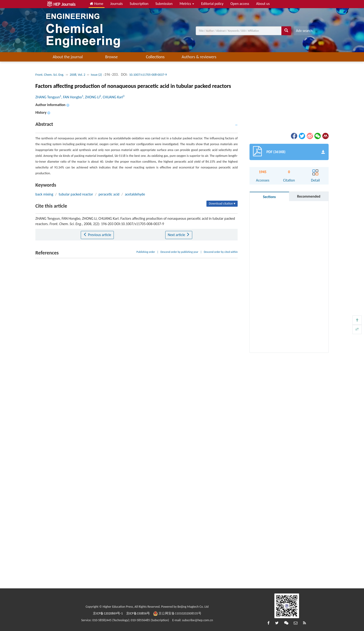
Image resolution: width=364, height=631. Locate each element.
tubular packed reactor (76, 194)
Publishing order (146, 252)
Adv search (304, 31)
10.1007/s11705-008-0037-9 (148, 75)
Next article (179, 235)
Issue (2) (96, 75)
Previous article (97, 235)
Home (97, 4)
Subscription (139, 4)
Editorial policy (212, 4)
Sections (269, 197)
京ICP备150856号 (138, 613)
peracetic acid (109, 194)
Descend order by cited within (221, 252)
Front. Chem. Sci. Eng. (50, 75)
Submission (164, 4)
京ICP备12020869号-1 (108, 613)
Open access (240, 4)
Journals (117, 4)
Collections (155, 57)
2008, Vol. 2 (77, 75)
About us (263, 4)
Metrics (187, 4)
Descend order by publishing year (179, 252)
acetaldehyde (135, 194)
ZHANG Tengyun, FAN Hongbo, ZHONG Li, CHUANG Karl (80, 97)
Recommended (309, 196)
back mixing (44, 194)
